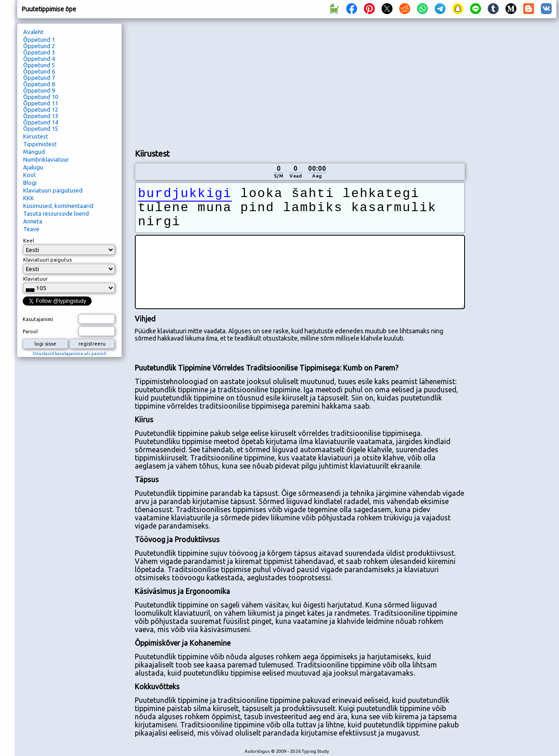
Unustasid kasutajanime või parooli (70, 353)
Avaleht (33, 32)
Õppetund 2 (39, 46)
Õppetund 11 (41, 103)
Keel (29, 241)
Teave (31, 229)
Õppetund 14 (41, 122)
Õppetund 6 (39, 71)
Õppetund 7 (39, 78)
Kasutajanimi (38, 319)
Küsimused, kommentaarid (58, 206)
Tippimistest (40, 144)
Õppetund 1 (39, 40)
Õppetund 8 (39, 84)
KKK (29, 198)
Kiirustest (36, 136)
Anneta (33, 221)
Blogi (30, 183)
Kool (29, 175)
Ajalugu (33, 167)
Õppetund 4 (39, 59)
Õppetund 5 (39, 65)
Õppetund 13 (41, 116)
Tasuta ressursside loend (56, 213)
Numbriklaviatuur (46, 159)
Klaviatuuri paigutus (47, 260)
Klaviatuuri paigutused (53, 190)
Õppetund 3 (39, 52)
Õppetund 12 (41, 109)
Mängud (34, 152)
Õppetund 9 (39, 90)
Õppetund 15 (41, 128)
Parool (30, 331)
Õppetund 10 (41, 97)
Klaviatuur (35, 279)
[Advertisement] (194, 82)
